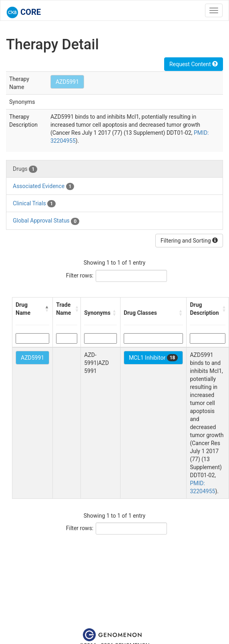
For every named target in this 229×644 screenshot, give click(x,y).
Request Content (194, 64)
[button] (47, 309)
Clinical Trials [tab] (34, 204)
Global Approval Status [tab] (46, 221)
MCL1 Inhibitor (154, 358)
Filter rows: (80, 275)
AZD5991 (67, 82)
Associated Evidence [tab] (43, 186)
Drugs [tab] (25, 169)
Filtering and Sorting (189, 241)
